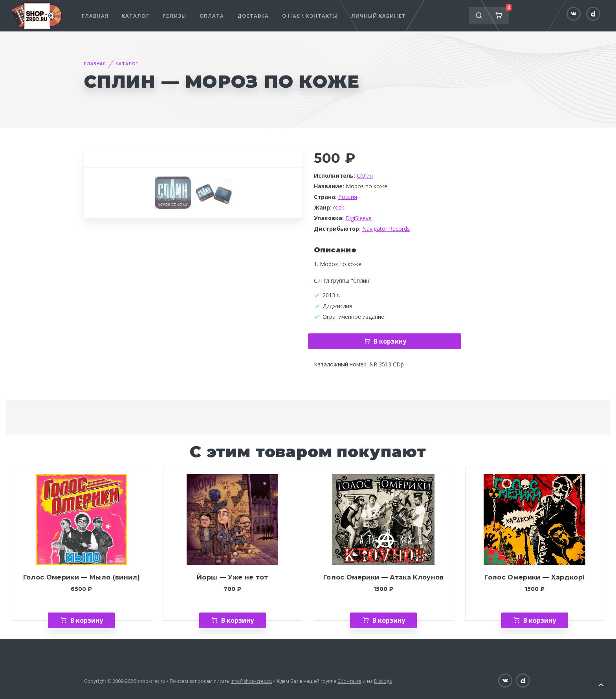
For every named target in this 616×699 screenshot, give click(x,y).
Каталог (135, 16)
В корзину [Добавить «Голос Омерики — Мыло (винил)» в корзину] (87, 620)
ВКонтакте (349, 681)
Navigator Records (386, 229)
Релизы (174, 16)
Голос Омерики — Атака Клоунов (384, 577)
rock (339, 207)
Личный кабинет (379, 16)
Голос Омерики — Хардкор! (534, 577)
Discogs (383, 681)
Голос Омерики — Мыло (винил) (82, 577)
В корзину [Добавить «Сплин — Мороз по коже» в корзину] (390, 341)
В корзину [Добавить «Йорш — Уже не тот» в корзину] (237, 620)
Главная (95, 16)
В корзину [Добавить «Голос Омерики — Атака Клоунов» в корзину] (389, 620)
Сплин (365, 176)
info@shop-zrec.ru (251, 681)
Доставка (253, 16)
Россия (348, 197)
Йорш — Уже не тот (233, 577)
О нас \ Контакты (310, 16)
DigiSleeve (358, 218)
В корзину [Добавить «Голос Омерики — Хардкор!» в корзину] (540, 620)
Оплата (212, 16)
